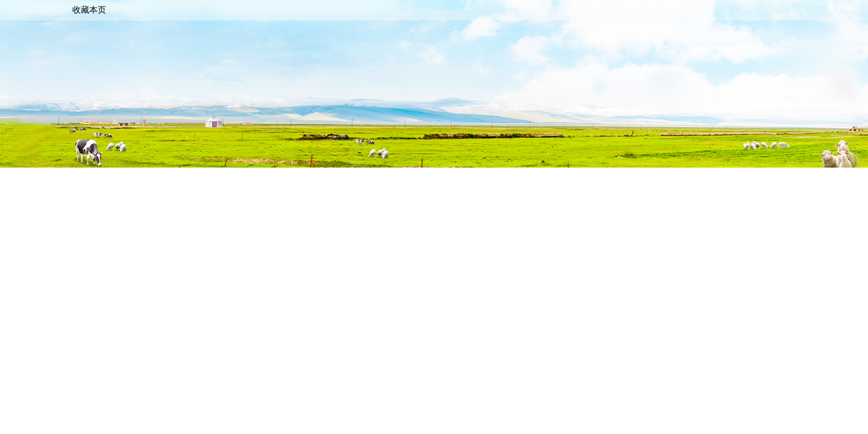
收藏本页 (89, 10)
